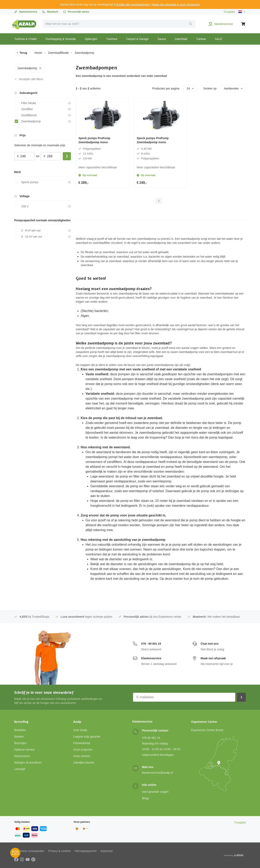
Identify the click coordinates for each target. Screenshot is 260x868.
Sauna (161, 39)
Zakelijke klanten (84, 763)
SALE (219, 39)
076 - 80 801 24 (151, 644)
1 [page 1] (159, 201)
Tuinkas (201, 39)
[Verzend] (191, 24)
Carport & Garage (137, 39)
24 (190, 88)
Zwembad (181, 39)
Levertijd (20, 769)
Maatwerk (50, 12)
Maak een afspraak (213, 658)
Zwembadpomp (30, 68)
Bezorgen (20, 743)
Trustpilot (229, 12)
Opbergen (91, 39)
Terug (22, 53)
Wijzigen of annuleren (28, 763)
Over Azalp (80, 730)
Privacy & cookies (60, 851)
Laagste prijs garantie (87, 737)
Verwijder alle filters (29, 79)
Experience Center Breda (207, 730)
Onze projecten (83, 750)
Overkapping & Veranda (61, 39)
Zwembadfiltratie (58, 53)
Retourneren (22, 756)
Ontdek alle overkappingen (133, 4)
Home (38, 53)
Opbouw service (24, 750)
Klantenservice (151, 658)
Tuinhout (112, 39)
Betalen (19, 737)
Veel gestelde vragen (155, 792)
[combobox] (119, 24)
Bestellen (20, 730)
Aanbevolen (233, 88)
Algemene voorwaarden (29, 851)
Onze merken (82, 756)
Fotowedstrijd (82, 743)
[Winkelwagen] (243, 24)
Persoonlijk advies (76, 12)
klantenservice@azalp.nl (157, 773)
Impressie (107, 851)
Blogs (146, 798)
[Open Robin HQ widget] (15, 853)
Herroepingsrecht (86, 851)
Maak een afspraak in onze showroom (176, 4)
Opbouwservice (26, 12)
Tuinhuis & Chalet (25, 39)
